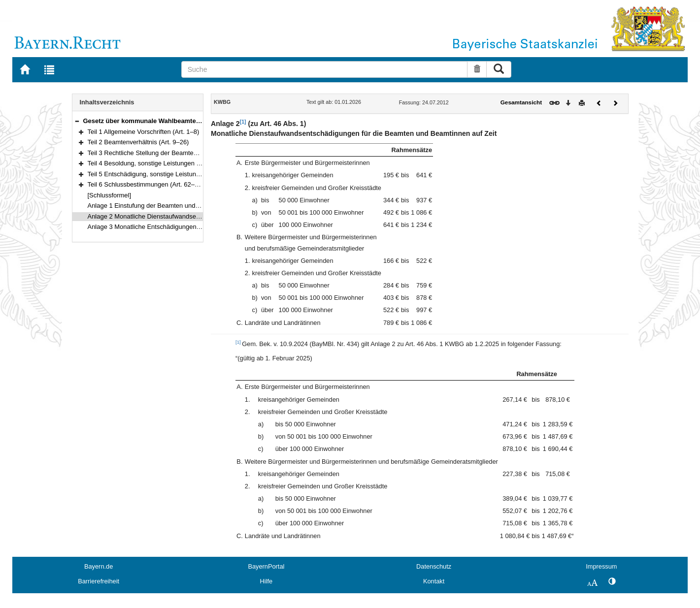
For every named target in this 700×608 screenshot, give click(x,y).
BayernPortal (266, 566)
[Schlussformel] (110, 195)
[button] (77, 121)
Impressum (601, 566)
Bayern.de (99, 566)
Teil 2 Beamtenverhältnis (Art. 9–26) (138, 142)
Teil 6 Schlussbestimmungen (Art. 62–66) (146, 184)
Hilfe (267, 581)
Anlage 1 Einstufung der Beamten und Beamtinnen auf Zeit (171, 206)
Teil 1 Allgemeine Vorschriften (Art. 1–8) (144, 132)
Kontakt (434, 581)
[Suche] (325, 69)
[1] (243, 122)
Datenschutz (434, 566)
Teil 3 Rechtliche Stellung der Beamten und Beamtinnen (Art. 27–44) (184, 153)
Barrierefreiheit (99, 581)
